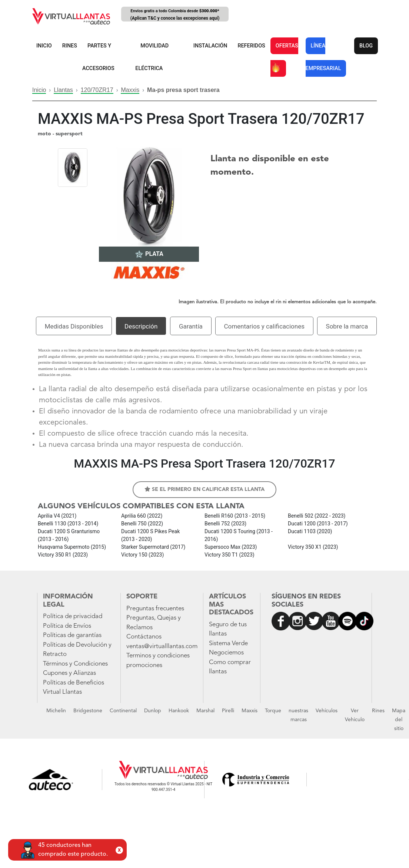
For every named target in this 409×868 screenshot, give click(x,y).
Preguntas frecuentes (155, 609)
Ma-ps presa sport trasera (183, 90)
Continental (123, 711)
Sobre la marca (347, 326)
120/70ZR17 (97, 90)
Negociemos (226, 653)
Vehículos (327, 711)
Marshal (205, 711)
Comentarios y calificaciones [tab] (264, 326)
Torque (273, 711)
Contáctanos (144, 637)
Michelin (56, 711)
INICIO (44, 46)
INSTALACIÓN (210, 46)
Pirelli (228, 711)
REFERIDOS (251, 46)
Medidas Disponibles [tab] (74, 326)
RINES (70, 46)
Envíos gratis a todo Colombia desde (175, 15)
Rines (378, 711)
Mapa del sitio (399, 720)
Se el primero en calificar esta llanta (204, 489)
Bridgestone (88, 711)
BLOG (366, 46)
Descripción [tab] (141, 326)
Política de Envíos (67, 626)
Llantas (63, 90)
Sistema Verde (228, 643)
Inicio (39, 90)
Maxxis (130, 90)
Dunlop (153, 711)
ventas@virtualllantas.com (162, 646)
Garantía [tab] (191, 326)
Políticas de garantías (72, 635)
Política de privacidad (73, 616)
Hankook (179, 711)
